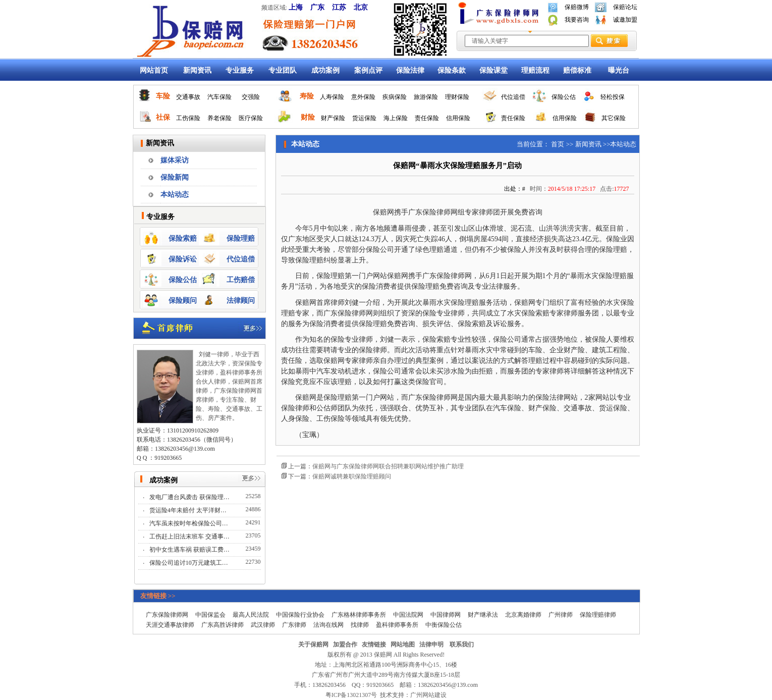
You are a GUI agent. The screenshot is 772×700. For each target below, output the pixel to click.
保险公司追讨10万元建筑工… (189, 563)
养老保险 (219, 118)
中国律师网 (446, 615)
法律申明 (431, 644)
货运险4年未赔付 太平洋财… (189, 510)
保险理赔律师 (598, 615)
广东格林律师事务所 (359, 615)
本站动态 (175, 195)
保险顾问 (183, 301)
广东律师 (294, 625)
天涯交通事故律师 (170, 625)
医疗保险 (251, 118)
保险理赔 (241, 238)
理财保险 (457, 97)
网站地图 (403, 644)
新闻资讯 (197, 70)
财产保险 (333, 118)
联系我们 (462, 644)
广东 (317, 7)
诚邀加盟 (625, 20)
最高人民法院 (251, 615)
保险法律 (410, 70)
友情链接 (374, 644)
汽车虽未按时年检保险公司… (189, 523)
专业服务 (240, 70)
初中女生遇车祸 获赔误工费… (190, 550)
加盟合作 (345, 644)
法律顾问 (241, 301)
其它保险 (614, 118)
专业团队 (283, 70)
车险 (163, 96)
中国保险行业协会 (300, 615)
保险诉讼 (183, 259)
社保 (163, 117)
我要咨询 (577, 20)
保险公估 (564, 97)
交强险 (251, 97)
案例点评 (368, 70)
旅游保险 (426, 97)
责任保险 (427, 118)
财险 (308, 117)
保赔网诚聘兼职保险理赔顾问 (352, 476)
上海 (296, 7)
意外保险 (363, 97)
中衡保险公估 (444, 625)
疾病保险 (395, 97)
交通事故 (188, 97)
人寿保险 (332, 97)
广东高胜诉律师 (223, 625)
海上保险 (396, 118)
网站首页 (154, 70)
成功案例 (325, 70)
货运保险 (364, 118)
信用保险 (458, 118)
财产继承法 (483, 615)
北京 (361, 7)
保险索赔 (183, 238)
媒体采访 (175, 160)
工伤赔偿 (241, 280)
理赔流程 (535, 70)
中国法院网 (408, 615)
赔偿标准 (577, 70)
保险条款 (452, 70)
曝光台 (619, 70)
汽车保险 (219, 97)
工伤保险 (188, 118)
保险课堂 (493, 70)
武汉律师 (263, 625)
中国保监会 (210, 615)
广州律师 (561, 615)
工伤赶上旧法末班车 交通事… (190, 536)
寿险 (307, 96)
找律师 (360, 625)
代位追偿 (513, 97)
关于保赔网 (313, 644)
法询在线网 (328, 625)
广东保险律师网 (167, 615)
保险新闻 (175, 177)
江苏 (339, 7)
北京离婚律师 (523, 615)
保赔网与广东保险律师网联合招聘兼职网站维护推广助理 (388, 466)
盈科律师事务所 (397, 625)
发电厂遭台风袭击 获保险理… (190, 497)
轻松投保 (613, 97)
